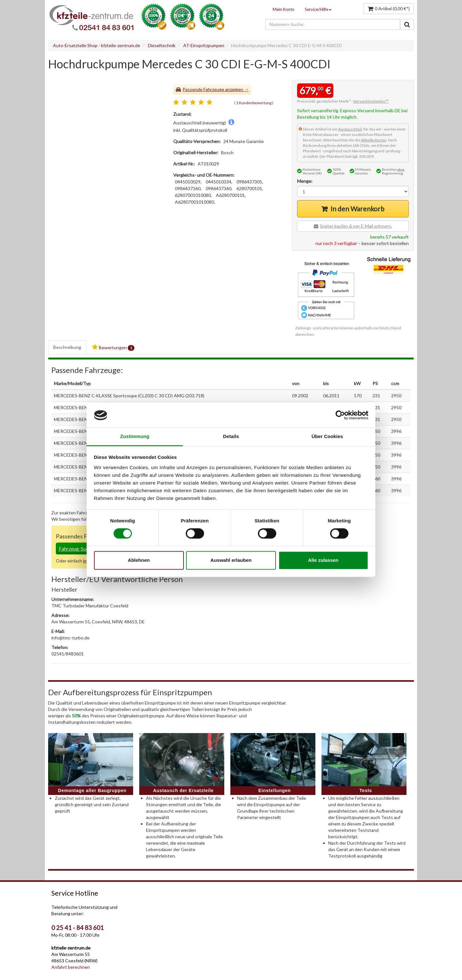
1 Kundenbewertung (254, 103)
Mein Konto (284, 9)
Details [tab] (231, 436)
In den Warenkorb (357, 209)
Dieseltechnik (162, 45)
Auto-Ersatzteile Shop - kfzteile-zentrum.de (97, 45)
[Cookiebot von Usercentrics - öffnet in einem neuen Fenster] (340, 415)
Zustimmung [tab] (135, 436)
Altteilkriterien (374, 140)
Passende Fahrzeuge (203, 89)
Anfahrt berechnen (71, 967)
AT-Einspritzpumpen (204, 45)
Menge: (305, 181)
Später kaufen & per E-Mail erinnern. (356, 226)
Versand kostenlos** (371, 101)
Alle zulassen (323, 560)
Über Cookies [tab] (327, 436)
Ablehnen (139, 560)
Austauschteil (350, 129)
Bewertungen (113, 347)
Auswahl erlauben (231, 560)
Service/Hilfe (318, 9)
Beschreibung (67, 347)
